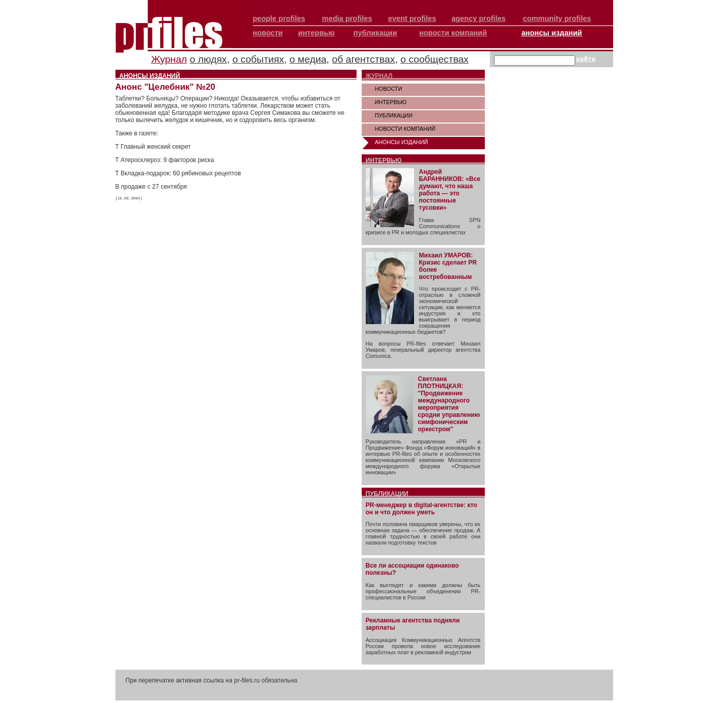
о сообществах (434, 59)
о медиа (308, 59)
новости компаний (453, 33)
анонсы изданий (552, 33)
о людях (208, 59)
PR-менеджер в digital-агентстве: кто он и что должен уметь (422, 509)
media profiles (347, 18)
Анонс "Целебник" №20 (165, 87)
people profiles (279, 18)
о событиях (258, 59)
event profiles (412, 18)
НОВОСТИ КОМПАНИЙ (405, 129)
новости (268, 33)
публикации (375, 33)
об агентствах (363, 59)
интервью (316, 33)
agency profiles (479, 18)
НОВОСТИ (389, 89)
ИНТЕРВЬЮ (391, 102)
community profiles (557, 18)
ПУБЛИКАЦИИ (394, 115)
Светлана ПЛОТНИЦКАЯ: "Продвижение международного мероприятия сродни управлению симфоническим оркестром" (449, 404)
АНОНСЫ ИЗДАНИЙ (402, 142)
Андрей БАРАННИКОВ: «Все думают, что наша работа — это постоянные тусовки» (450, 190)
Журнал (169, 59)
